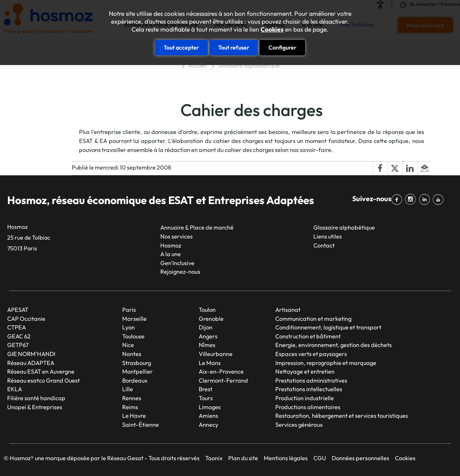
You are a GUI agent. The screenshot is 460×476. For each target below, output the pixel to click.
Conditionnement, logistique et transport (328, 327)
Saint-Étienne (141, 425)
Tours (206, 398)
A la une (171, 254)
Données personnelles (360, 458)
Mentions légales (286, 458)
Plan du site (243, 458)
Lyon (128, 327)
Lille (128, 389)
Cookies (272, 29)
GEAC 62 (19, 336)
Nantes (132, 354)
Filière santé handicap (36, 398)
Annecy (208, 425)
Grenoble (211, 319)
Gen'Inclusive (177, 263)
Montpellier (137, 371)
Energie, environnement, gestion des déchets (333, 345)
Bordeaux (135, 380)
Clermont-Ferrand (223, 380)
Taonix (214, 458)
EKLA (15, 389)
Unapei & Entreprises (35, 407)
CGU (320, 458)
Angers (208, 336)
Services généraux (299, 425)
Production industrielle (305, 398)
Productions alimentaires (308, 407)
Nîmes (207, 345)
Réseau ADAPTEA (31, 363)
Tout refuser (234, 47)
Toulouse (133, 336)
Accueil (198, 65)
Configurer (282, 47)
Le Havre (134, 416)
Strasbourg (137, 363)
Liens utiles (328, 236)
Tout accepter (181, 47)
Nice (128, 345)
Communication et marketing (313, 319)
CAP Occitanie (26, 319)
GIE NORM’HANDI (31, 354)
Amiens (208, 416)
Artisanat (288, 310)
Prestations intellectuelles (309, 389)
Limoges (210, 407)
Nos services (176, 236)
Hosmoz (171, 245)
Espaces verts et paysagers (311, 354)
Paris (129, 310)
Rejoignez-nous (180, 272)
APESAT (18, 310)
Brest (206, 389)
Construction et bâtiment (308, 336)
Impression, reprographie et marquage (326, 363)
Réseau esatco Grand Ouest (43, 380)
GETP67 (18, 345)
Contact (324, 245)
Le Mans (210, 363)
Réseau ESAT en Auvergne (41, 371)
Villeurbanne (216, 354)
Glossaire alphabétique (249, 65)
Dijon (206, 327)
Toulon (207, 310)
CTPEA (17, 327)
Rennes (132, 398)
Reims (130, 407)
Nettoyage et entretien (305, 371)
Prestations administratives (311, 380)
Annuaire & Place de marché (197, 227)
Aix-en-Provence (221, 371)
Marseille (134, 319)
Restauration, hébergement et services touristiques (342, 416)
